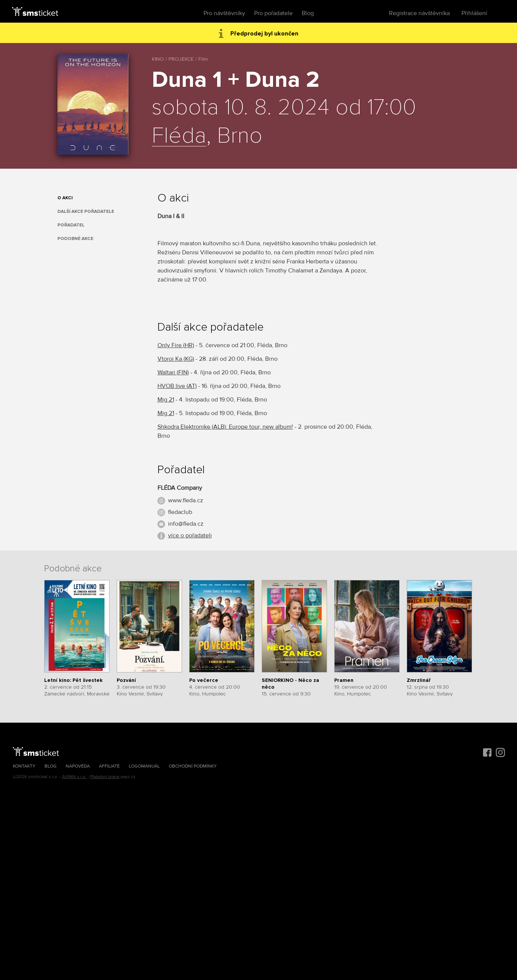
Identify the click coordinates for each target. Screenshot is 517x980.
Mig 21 (166, 400)
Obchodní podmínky (193, 766)
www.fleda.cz (186, 500)
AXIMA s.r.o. (74, 777)
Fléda (179, 136)
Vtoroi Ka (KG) (176, 359)
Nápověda (78, 766)
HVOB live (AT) (177, 386)
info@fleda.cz (186, 524)
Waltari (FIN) (173, 372)
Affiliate (109, 766)
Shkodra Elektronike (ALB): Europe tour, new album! (225, 427)
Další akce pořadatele (86, 212)
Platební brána (105, 777)
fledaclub (180, 512)
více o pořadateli (190, 535)
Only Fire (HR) (176, 345)
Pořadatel (71, 225)
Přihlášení (474, 13)
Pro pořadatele (273, 13)
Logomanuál (144, 766)
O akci (65, 198)
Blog (308, 13)
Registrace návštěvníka (419, 13)
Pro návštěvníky (224, 13)
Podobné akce (75, 239)
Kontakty (24, 766)
